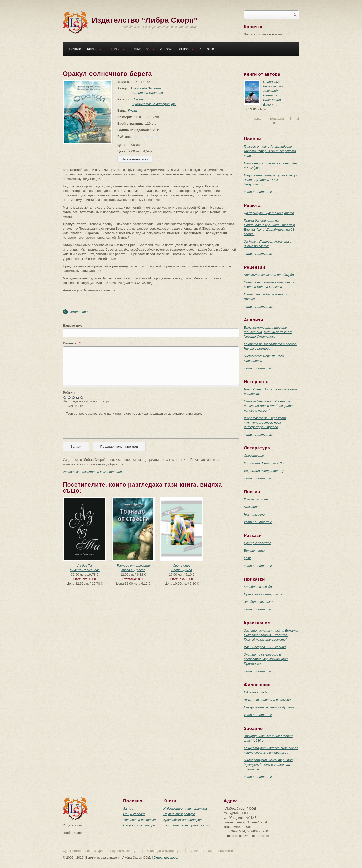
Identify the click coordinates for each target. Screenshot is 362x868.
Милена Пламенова (85, 570)
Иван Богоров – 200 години (265, 647)
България (251, 507)
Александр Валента (145, 88)
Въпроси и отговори (139, 825)
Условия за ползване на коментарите (92, 472)
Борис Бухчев (182, 570)
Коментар (72, 343)
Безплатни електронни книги (187, 825)
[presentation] (104, 426)
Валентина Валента (146, 93)
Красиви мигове (256, 499)
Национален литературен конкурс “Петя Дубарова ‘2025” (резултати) (271, 180)
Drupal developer (166, 858)
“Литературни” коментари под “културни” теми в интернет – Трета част (268, 765)
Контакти (207, 49)
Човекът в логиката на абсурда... (270, 275)
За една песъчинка (258, 602)
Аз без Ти (85, 565)
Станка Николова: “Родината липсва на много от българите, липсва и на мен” (269, 406)
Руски (132, 110)
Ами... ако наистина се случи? (267, 700)
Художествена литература (153, 104)
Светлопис (182, 565)
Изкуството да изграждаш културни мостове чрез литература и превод (265, 422)
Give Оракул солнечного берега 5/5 (82, 397)
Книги (93, 50)
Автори (166, 49)
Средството (254, 456)
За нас (184, 50)
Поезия (137, 99)
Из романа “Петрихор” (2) (264, 471)
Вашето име (73, 325)
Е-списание (141, 50)
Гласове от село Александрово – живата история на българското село (270, 151)
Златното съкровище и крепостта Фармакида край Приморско (266, 659)
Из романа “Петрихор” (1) (264, 463)
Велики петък (255, 551)
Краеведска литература (183, 820)
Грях (247, 558)
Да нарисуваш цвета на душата (269, 213)
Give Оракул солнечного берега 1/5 (65, 397)
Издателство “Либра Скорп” (145, 20)
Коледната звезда (258, 587)
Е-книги (115, 50)
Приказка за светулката (263, 594)
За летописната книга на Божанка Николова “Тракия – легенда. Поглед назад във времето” (271, 635)
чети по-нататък (258, 192)
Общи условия (134, 814)
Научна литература (179, 814)
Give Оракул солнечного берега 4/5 (78, 397)
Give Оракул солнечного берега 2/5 (69, 397)
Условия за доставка (139, 820)
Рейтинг (69, 393)
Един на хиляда (256, 692)
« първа (255, 118)
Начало (75, 49)
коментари (79, 312)
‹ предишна (275, 118)
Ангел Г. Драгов (133, 570)
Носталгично (254, 514)
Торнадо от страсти (133, 565)
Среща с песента (258, 543)
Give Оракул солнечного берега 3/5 (74, 397)
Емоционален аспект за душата (269, 707)
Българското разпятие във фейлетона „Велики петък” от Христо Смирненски (268, 332)
